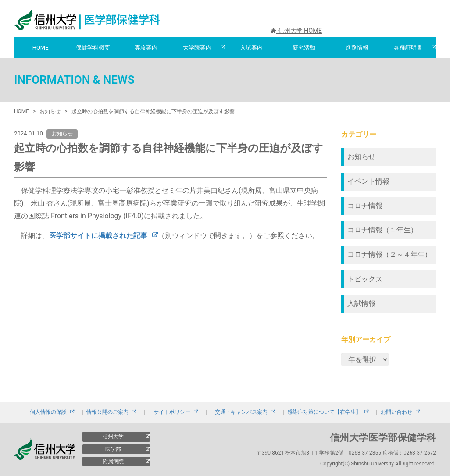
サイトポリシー (172, 412)
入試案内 (251, 48)
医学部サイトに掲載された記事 (98, 236)
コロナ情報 (365, 206)
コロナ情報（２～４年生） (389, 254)
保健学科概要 (93, 48)
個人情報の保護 (48, 412)
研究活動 (304, 48)
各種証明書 (408, 48)
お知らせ (361, 157)
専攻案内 (146, 48)
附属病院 (113, 462)
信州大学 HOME (296, 31)
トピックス (365, 279)
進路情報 (357, 48)
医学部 (113, 449)
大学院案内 (197, 48)
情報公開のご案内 (107, 412)
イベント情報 (368, 181)
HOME (41, 48)
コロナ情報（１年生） (382, 230)
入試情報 (361, 304)
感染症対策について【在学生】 (324, 412)
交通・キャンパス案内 (241, 412)
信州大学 (113, 437)
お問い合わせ (396, 412)
